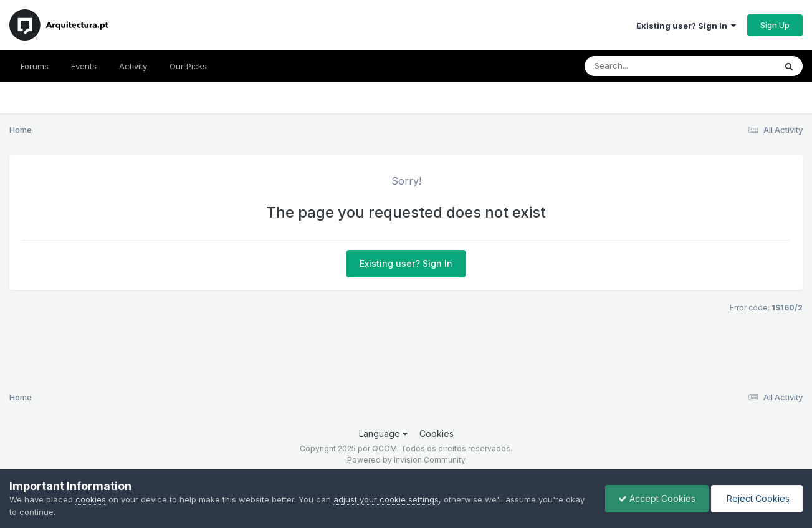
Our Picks (188, 66)
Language (383, 434)
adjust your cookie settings (386, 499)
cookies (91, 499)
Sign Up (775, 25)
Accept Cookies (657, 498)
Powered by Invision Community (406, 460)
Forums (35, 66)
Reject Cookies (757, 498)
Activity (133, 66)
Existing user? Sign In (686, 26)
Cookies (437, 434)
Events (84, 66)
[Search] (646, 66)
